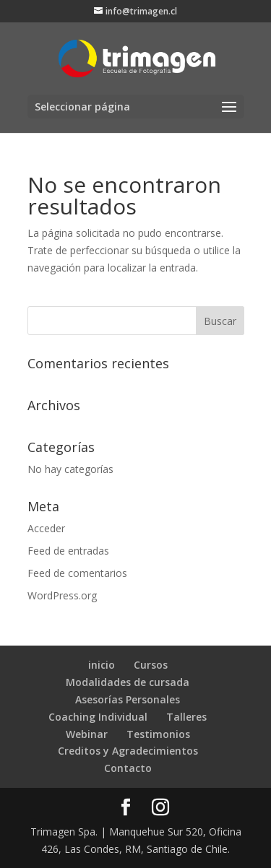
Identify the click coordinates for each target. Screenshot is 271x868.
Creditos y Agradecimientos (128, 751)
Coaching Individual (98, 717)
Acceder (46, 528)
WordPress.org (62, 595)
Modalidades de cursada (128, 682)
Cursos (151, 665)
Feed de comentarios (77, 573)
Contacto (128, 768)
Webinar (87, 734)
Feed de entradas (68, 551)
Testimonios (158, 734)
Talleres (186, 717)
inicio (102, 665)
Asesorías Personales (128, 699)
